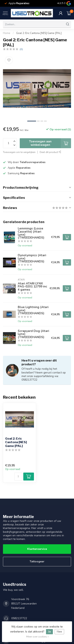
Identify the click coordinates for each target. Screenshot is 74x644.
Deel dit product (50, 152)
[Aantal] (18, 477)
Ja (49, 632)
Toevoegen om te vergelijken (19, 152)
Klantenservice (37, 549)
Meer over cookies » (37, 637)
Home (7, 33)
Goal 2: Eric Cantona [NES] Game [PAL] (39, 33)
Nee (59, 632)
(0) (21, 49)
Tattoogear (37, 561)
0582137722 (19, 618)
